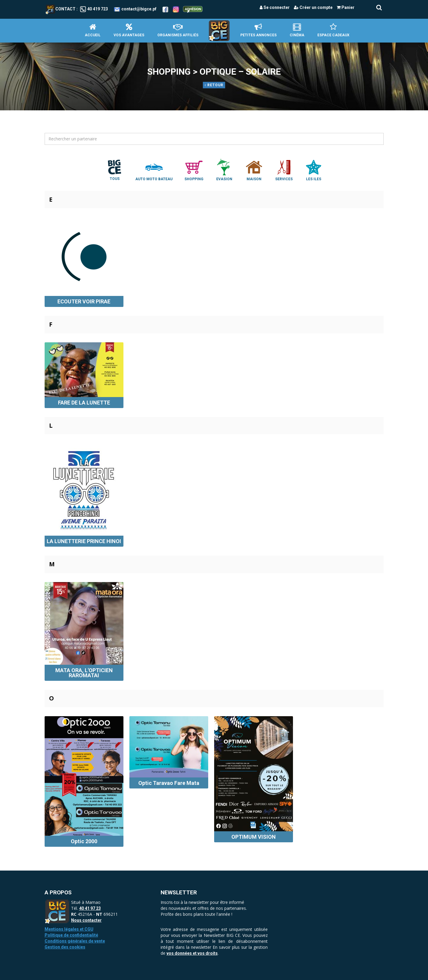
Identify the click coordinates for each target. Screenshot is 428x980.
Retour (214, 85)
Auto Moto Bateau (154, 170)
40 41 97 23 (90, 908)
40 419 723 (98, 9)
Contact (61, 9)
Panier (346, 7)
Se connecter (275, 7)
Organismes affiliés (178, 30)
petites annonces (258, 30)
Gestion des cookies (65, 947)
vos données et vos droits (192, 953)
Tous (115, 170)
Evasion (224, 170)
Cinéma (297, 30)
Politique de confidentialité (71, 935)
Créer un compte (313, 7)
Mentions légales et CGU (69, 929)
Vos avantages (129, 30)
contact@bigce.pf (139, 9)
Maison (254, 170)
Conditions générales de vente (75, 941)
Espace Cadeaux (333, 30)
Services (284, 170)
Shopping (194, 170)
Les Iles (313, 170)
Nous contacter (86, 920)
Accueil (93, 30)
